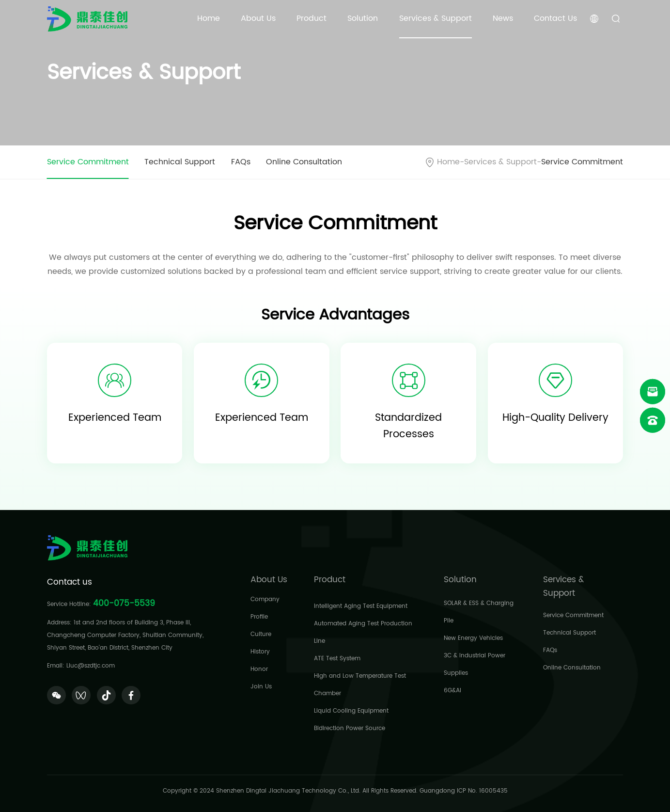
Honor (259, 669)
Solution (363, 19)
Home (209, 19)
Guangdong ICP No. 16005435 (464, 791)
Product (312, 19)
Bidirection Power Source (350, 728)
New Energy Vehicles (473, 638)
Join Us (261, 687)
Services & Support (436, 19)
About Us (258, 19)
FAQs (241, 162)
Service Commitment (88, 162)
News (503, 19)
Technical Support (180, 162)
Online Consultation (304, 162)
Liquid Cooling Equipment (351, 711)
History (260, 652)
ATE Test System (337, 659)
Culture (261, 634)
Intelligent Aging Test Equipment (361, 606)
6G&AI (452, 691)
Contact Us (555, 19)
